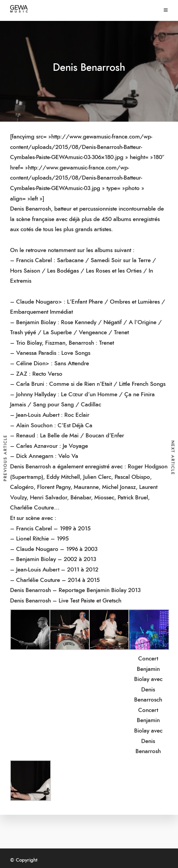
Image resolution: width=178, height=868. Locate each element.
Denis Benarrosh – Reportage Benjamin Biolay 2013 (75, 590)
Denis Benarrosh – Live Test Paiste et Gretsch (66, 601)
